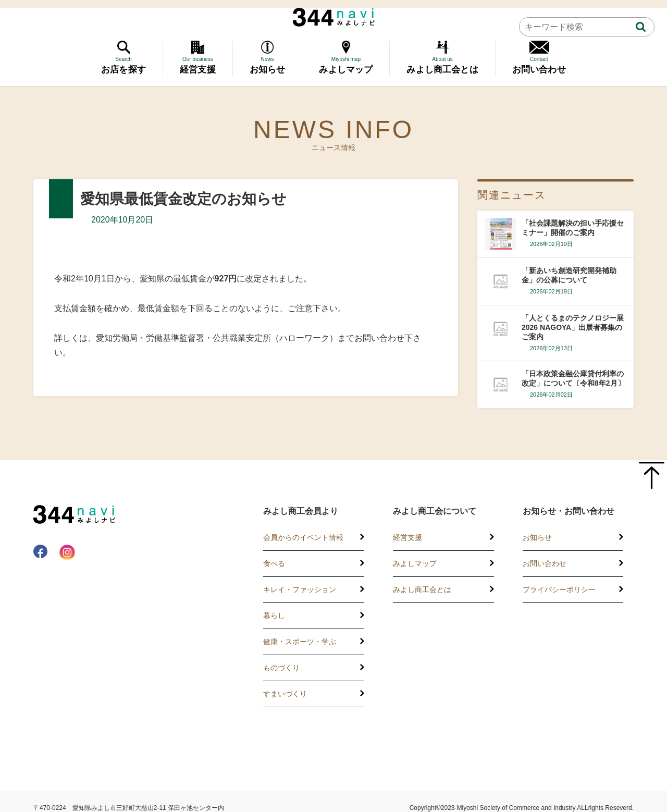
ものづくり (281, 668)
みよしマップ (415, 563)
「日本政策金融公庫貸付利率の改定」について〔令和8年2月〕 (573, 378)
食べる (274, 563)
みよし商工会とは (422, 589)
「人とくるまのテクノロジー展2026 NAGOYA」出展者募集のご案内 (573, 327)
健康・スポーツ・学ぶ (300, 642)
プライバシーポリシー (559, 589)
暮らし (274, 616)
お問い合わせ (545, 563)
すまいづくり (285, 694)
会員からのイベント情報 (303, 537)
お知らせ (537, 537)
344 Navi (334, 17)
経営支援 (407, 537)
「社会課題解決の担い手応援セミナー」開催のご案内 (573, 228)
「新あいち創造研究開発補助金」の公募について (569, 275)
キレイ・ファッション (300, 589)
